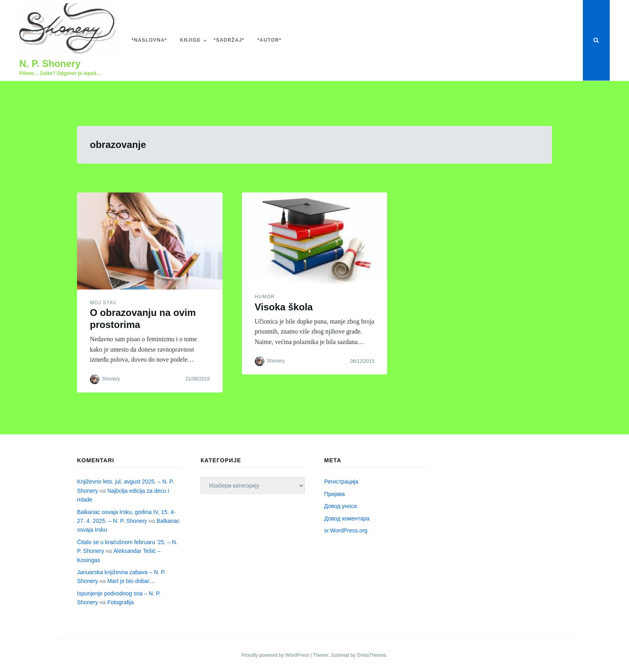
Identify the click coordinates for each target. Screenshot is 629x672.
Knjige (191, 40)
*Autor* (269, 40)
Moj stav (103, 303)
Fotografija (120, 602)
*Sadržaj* (229, 40)
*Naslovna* (149, 40)
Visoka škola (284, 307)
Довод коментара (347, 518)
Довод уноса (341, 506)
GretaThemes (371, 655)
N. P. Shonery (50, 64)
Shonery (111, 379)
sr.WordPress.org (346, 530)
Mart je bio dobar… (131, 581)
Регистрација (341, 482)
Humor (265, 297)
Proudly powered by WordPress (276, 655)
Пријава (335, 494)
